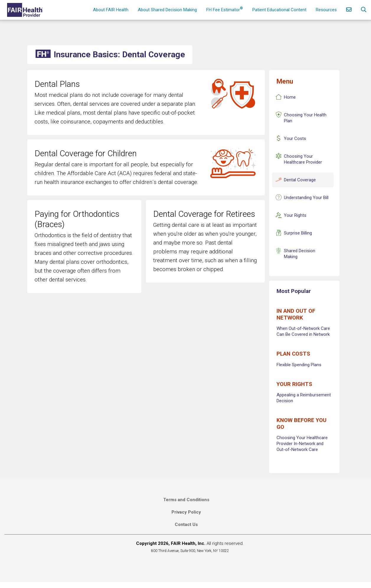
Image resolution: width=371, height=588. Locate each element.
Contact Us (186, 525)
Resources (326, 10)
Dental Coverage (300, 180)
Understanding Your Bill (306, 198)
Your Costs (295, 139)
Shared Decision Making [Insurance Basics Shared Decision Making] (300, 254)
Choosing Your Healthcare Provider (303, 159)
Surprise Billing (298, 233)
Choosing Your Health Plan (305, 118)
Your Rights (295, 215)
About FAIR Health (111, 10)
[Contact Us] (349, 10)
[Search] (364, 10)
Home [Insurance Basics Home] (290, 97)
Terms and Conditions (186, 500)
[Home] (26, 10)
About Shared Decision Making (167, 10)
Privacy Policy (186, 512)
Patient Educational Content (279, 10)
